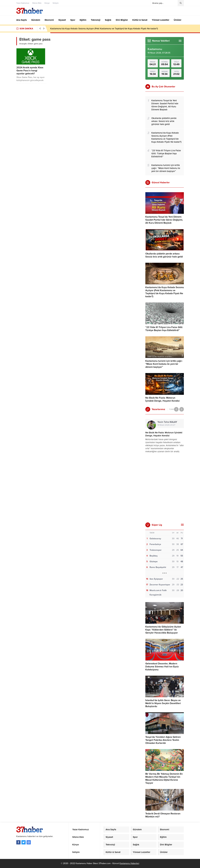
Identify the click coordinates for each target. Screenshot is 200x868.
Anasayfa (23, 44)
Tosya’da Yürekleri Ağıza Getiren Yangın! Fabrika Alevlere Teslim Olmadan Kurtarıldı (163, 740)
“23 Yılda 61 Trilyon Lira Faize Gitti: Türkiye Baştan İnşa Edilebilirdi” (164, 329)
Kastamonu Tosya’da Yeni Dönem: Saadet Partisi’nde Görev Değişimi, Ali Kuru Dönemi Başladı (164, 220)
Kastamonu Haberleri (129, 863)
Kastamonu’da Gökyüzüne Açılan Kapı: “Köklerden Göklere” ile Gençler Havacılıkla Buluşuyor (163, 630)
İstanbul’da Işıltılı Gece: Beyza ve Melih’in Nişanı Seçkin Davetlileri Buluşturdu (163, 703)
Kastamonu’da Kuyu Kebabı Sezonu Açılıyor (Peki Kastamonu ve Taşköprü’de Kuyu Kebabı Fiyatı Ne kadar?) (104, 29)
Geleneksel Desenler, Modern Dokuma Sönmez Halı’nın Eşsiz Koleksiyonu (162, 667)
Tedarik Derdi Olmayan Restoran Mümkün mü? (163, 815)
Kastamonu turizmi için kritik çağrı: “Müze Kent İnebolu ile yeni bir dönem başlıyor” (164, 364)
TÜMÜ (172, 409)
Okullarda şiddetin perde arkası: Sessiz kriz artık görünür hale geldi (164, 255)
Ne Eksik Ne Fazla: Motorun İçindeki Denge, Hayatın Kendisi (162, 399)
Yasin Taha (167, 422)
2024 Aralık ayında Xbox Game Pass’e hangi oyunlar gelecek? (30, 71)
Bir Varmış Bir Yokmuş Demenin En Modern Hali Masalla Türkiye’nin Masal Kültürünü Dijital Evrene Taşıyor (164, 778)
